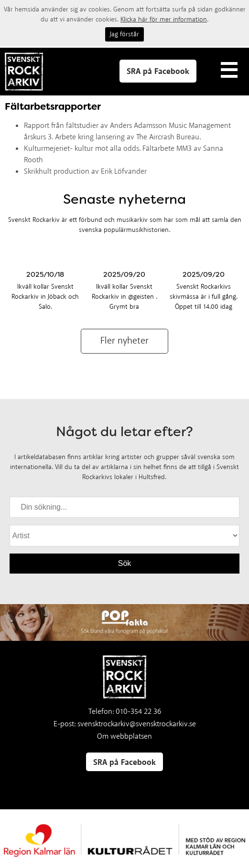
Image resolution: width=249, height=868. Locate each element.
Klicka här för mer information (164, 20)
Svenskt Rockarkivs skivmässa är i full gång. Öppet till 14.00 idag (204, 297)
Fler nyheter (124, 341)
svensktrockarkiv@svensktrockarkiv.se (137, 724)
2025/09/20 (124, 274)
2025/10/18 (45, 274)
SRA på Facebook (158, 72)
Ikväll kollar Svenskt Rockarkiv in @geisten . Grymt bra (124, 297)
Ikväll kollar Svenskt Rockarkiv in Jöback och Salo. (45, 297)
